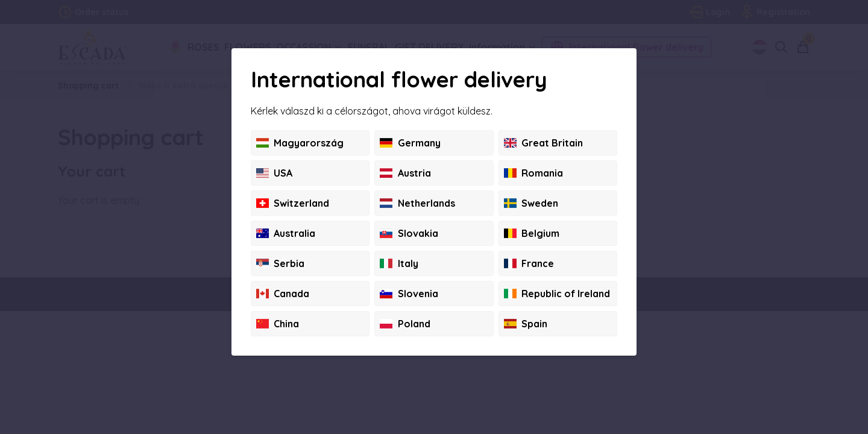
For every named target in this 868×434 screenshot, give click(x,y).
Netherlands (417, 203)
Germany (410, 143)
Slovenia (409, 294)
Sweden (531, 203)
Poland (405, 324)
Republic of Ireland (557, 294)
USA (274, 173)
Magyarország (300, 143)
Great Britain (543, 143)
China (278, 324)
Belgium (532, 233)
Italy (399, 263)
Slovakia (409, 233)
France (529, 263)
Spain (526, 324)
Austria (405, 173)
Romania (533, 173)
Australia (286, 233)
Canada (283, 294)
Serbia (280, 263)
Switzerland (293, 203)
